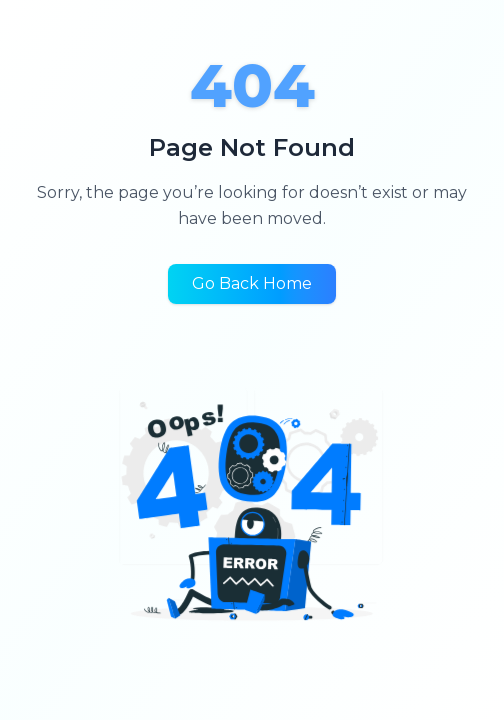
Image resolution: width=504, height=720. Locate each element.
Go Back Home (252, 283)
